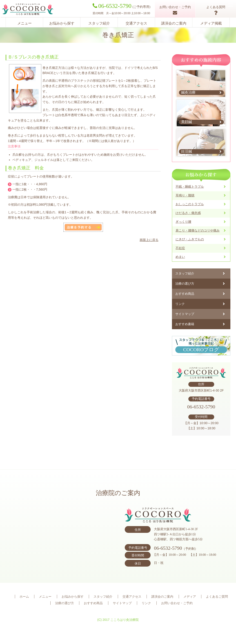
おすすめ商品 (185, 294)
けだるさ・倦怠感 (188, 213)
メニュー (24, 23)
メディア (190, 597)
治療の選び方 (185, 284)
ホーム (24, 597)
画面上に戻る (149, 240)
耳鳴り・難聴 (185, 195)
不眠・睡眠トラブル (190, 187)
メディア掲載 (211, 23)
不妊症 (180, 248)
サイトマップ (185, 314)
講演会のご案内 (174, 23)
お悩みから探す (62, 23)
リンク (180, 304)
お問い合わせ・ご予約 (177, 603)
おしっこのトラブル (190, 204)
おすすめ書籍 (185, 324)
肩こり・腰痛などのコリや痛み (198, 230)
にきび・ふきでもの (190, 239)
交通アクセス (136, 23)
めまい (180, 257)
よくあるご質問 (217, 597)
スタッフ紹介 (99, 23)
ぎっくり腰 (183, 222)
